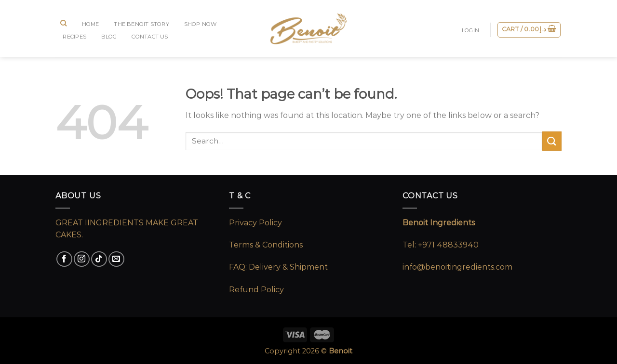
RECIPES (74, 37)
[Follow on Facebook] (64, 259)
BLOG (109, 37)
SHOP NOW (201, 24)
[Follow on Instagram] (82, 259)
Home (91, 24)
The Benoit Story (141, 24)
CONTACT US (150, 37)
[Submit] (552, 141)
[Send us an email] (116, 259)
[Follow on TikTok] (99, 259)
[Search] (64, 23)
